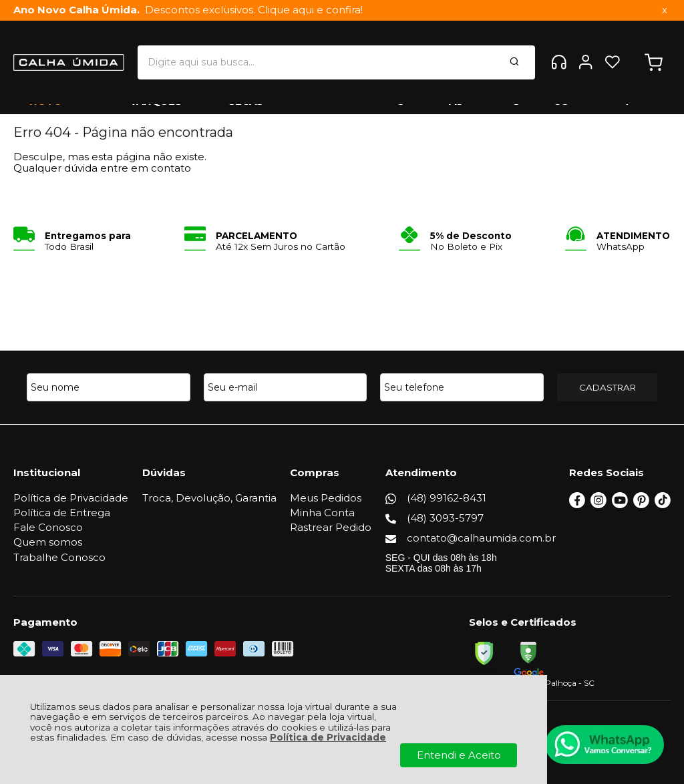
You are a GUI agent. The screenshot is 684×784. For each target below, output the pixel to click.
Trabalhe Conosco (59, 557)
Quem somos (48, 542)
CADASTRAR (608, 387)
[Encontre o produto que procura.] (441, 53)
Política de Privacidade (328, 737)
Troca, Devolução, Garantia (210, 498)
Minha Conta (324, 513)
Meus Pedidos (327, 498)
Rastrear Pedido (332, 527)
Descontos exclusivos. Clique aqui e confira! (188, 10)
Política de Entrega (62, 513)
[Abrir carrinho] (654, 53)
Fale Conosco (48, 527)
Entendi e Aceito (459, 755)
